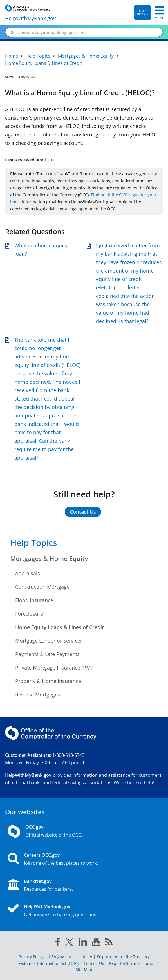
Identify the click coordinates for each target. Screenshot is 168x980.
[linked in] (83, 943)
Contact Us (94, 963)
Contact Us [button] (83, 512)
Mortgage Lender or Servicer (49, 641)
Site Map (84, 970)
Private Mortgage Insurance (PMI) (54, 668)
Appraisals (28, 573)
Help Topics (34, 543)
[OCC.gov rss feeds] (109, 943)
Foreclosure (29, 614)
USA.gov (56, 957)
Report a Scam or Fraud (131, 963)
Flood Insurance (34, 600)
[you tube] (96, 943)
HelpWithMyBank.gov (47, 906)
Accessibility (80, 957)
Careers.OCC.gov (42, 855)
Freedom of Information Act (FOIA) (47, 963)
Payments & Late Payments (47, 654)
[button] (143, 13)
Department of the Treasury (123, 957)
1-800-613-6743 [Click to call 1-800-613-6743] (68, 755)
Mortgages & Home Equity (49, 559)
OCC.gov (34, 827)
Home (12, 56)
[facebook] (58, 943)
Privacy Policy (31, 957)
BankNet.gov (38, 881)
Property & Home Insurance (48, 681)
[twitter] (69, 943)
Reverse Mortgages (38, 695)
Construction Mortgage (42, 587)
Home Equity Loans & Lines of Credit (60, 627)
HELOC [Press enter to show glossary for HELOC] (18, 109)
